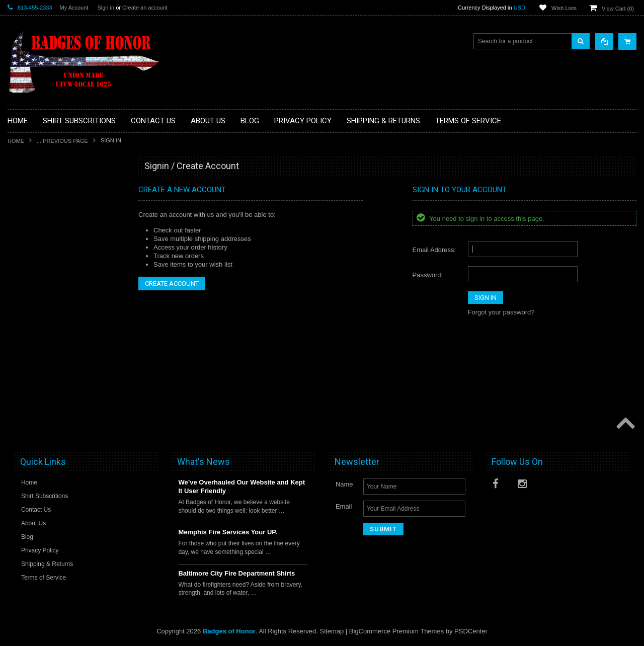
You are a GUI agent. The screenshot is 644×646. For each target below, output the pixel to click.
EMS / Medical (33, 223)
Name (344, 484)
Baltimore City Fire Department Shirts (236, 573)
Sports (22, 291)
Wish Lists (564, 8)
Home (16, 141)
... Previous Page (62, 141)
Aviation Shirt (31, 189)
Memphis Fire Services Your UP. (228, 532)
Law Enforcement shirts (45, 258)
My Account (74, 8)
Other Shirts (30, 308)
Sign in (106, 8)
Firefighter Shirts (36, 240)
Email (344, 506)
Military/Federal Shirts (43, 274)
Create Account (172, 284)
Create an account (145, 8)
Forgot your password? (501, 312)
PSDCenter (471, 631)
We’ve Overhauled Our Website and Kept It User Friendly (242, 487)
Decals (23, 206)
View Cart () (618, 9)
